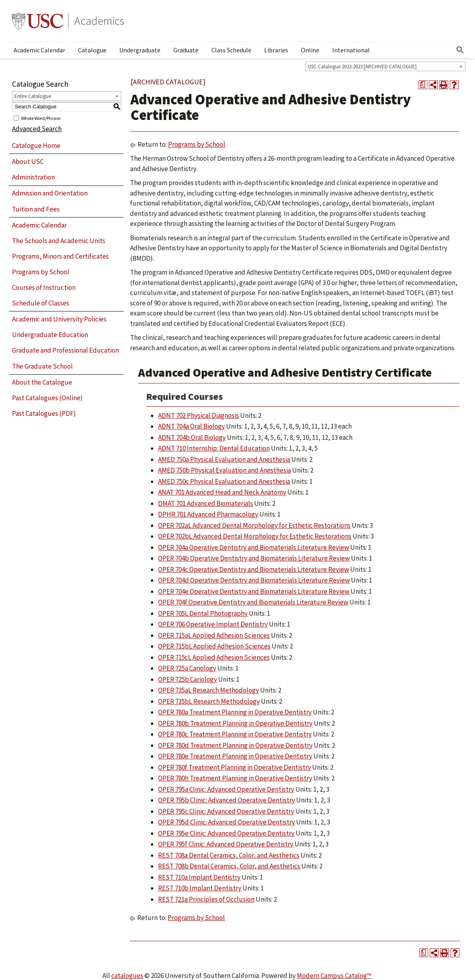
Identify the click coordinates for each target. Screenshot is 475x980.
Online (310, 50)
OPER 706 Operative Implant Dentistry (213, 624)
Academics (99, 21)
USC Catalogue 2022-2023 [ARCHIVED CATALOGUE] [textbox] (362, 67)
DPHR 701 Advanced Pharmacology (208, 514)
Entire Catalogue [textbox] (33, 96)
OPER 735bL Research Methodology (209, 701)
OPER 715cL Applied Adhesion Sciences (214, 657)
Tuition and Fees (36, 209)
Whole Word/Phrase (41, 118)
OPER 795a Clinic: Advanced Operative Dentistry (226, 789)
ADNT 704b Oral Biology (192, 437)
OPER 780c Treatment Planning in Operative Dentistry (235, 734)
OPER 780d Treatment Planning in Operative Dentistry (235, 745)
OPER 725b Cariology (187, 679)
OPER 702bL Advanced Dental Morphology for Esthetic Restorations (255, 536)
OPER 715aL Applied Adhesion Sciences (214, 635)
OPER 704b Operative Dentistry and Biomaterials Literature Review (254, 558)
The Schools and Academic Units (59, 241)
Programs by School (41, 272)
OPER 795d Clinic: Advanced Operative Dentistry (226, 822)
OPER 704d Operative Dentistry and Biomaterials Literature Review (254, 580)
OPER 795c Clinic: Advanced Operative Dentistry (226, 811)
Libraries (276, 50)
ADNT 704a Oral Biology (191, 426)
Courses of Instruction (44, 287)
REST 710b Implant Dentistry (200, 888)
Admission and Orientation (50, 193)
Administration (33, 177)
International (351, 50)
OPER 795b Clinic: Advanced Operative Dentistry (226, 800)
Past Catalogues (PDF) (44, 413)
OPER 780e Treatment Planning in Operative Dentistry (235, 756)
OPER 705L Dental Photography (203, 613)
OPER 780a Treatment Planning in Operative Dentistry (235, 712)
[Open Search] (460, 50)
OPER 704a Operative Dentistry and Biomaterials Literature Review (254, 547)
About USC (28, 162)
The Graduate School (42, 366)
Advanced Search (37, 129)
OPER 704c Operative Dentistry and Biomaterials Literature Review (254, 569)
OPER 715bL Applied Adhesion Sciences (214, 646)
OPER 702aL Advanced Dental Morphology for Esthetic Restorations (254, 525)
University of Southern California (38, 21)
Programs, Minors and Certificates (60, 256)
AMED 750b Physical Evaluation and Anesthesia (224, 470)
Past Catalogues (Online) (47, 398)
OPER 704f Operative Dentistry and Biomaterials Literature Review (253, 602)
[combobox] (385, 66)
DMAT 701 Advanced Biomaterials (205, 503)
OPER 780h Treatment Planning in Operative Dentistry (235, 778)
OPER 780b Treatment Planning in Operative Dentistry (235, 723)
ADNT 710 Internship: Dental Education (214, 448)
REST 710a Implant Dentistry (199, 877)
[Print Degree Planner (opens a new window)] (423, 85)
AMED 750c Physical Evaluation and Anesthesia (224, 481)
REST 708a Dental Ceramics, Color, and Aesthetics (229, 855)
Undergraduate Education (50, 335)
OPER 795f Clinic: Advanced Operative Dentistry (226, 844)
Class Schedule (231, 50)
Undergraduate (140, 50)
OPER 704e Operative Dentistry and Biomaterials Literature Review (254, 591)
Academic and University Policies (59, 319)
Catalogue (92, 50)
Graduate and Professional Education (65, 350)
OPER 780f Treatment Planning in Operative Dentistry (234, 767)
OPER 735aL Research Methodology (208, 690)
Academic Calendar (39, 50)
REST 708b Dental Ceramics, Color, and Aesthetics (229, 866)
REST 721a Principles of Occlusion (206, 899)
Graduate (186, 50)
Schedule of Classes (41, 303)
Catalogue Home (36, 146)
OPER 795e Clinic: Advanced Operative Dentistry (226, 833)
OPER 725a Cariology (187, 668)
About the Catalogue (42, 382)
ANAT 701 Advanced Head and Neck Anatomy (222, 492)
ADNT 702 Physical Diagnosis (198, 415)
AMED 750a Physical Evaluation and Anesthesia (224, 459)
